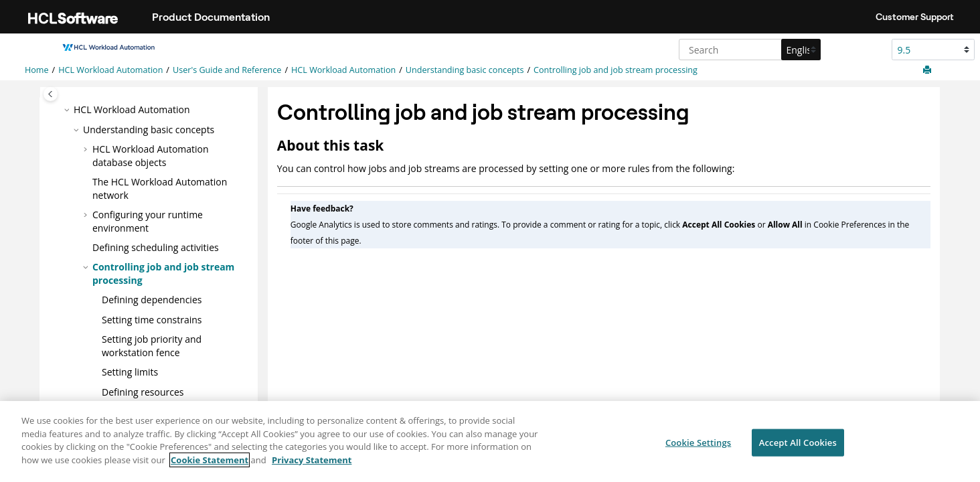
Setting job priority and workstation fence (152, 346)
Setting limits (130, 372)
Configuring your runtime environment (148, 221)
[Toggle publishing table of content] (51, 94)
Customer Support (915, 17)
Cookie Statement (210, 466)
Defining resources (143, 392)
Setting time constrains (152, 320)
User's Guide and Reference (227, 70)
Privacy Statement (312, 466)
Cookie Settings (698, 448)
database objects (151, 156)
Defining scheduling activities (156, 247)
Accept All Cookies (798, 448)
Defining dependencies (152, 300)
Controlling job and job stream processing (616, 70)
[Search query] (748, 50)
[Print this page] (928, 70)
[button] (68, 110)
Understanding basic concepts (465, 70)
